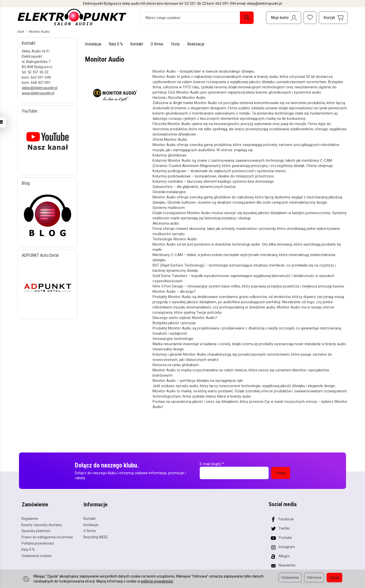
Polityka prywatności (38, 543)
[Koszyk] (333, 18)
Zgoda (334, 578)
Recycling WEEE (96, 537)
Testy (175, 44)
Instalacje (93, 44)
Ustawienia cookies (37, 555)
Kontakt (137, 44)
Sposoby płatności (36, 530)
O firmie (157, 44)
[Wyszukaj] (247, 18)
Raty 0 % (116, 44)
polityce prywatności (157, 581)
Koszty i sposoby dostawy (42, 524)
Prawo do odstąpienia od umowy (47, 537)
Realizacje (196, 44)
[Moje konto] (284, 18)
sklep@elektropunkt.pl (40, 88)
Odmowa (314, 578)
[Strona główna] (72, 17)
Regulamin (30, 518)
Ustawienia (290, 578)
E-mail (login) (210, 464)
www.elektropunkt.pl (38, 93)
